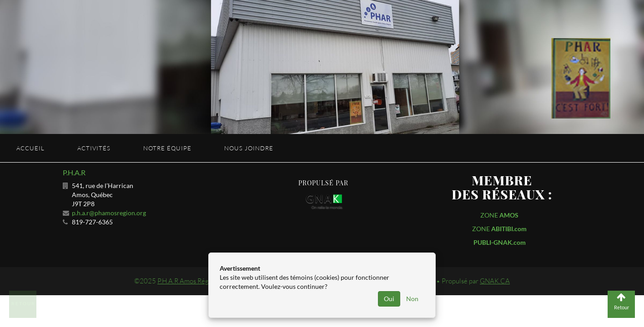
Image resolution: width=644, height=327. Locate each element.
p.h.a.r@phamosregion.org (109, 213)
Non (412, 299)
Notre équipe (167, 148)
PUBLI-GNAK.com (500, 242)
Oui (389, 299)
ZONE (499, 215)
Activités (94, 148)
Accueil (30, 148)
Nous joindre (249, 148)
